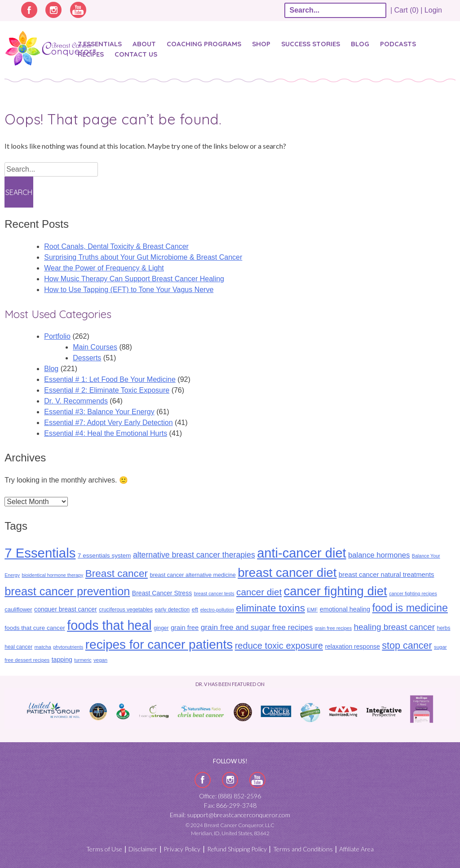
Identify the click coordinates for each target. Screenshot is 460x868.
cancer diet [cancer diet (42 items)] (259, 592)
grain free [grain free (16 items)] (185, 628)
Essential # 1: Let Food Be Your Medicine (110, 379)
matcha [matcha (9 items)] (43, 647)
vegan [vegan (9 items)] (100, 660)
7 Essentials (100, 44)
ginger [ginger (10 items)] (161, 628)
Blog (360, 44)
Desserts (87, 358)
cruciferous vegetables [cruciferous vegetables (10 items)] (126, 610)
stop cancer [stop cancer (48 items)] (407, 646)
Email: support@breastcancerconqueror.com (230, 815)
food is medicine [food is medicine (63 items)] (410, 608)
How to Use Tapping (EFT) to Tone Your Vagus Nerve (129, 290)
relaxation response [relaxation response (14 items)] (352, 647)
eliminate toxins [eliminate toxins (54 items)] (270, 608)
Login (433, 10)
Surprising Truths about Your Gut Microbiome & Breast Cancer (143, 257)
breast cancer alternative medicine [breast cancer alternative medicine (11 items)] (192, 575)
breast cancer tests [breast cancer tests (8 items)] (214, 593)
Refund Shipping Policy (237, 849)
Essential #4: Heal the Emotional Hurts (106, 433)
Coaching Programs (204, 44)
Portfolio (57, 336)
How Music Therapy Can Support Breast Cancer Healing (134, 279)
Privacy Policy (182, 849)
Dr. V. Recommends (76, 401)
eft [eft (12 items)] (195, 609)
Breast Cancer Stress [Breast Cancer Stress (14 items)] (162, 593)
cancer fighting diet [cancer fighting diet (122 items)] (336, 591)
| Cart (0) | (407, 10)
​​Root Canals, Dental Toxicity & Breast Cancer (116, 246)
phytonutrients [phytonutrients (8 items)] (68, 647)
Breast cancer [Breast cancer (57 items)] (117, 573)
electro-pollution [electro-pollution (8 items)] (217, 610)
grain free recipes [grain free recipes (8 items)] (333, 628)
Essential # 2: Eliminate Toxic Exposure (107, 390)
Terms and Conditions (303, 849)
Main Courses (95, 347)
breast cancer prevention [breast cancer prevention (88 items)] (67, 591)
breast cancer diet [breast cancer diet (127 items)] (287, 573)
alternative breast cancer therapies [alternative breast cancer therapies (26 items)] (194, 555)
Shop (261, 44)
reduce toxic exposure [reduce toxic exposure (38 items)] (279, 646)
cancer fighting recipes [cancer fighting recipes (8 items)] (413, 593)
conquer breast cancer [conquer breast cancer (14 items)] (66, 609)
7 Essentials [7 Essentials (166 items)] (40, 553)
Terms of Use (104, 849)
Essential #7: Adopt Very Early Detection (108, 423)
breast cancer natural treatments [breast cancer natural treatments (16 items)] (387, 575)
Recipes (91, 54)
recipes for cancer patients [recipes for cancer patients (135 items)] (159, 644)
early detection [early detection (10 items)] (172, 610)
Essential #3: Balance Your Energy (99, 412)
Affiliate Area (356, 849)
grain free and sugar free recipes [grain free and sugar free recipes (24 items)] (257, 627)
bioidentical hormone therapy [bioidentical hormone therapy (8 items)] (52, 575)
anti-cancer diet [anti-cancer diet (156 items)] (301, 553)
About (144, 44)
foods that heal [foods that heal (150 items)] (109, 625)
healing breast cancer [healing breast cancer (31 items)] (394, 627)
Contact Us (136, 54)
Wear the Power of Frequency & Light (104, 268)
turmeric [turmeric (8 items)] (83, 660)
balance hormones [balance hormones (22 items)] (379, 555)
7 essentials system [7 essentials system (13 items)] (104, 556)
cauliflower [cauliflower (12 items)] (18, 609)
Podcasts (398, 44)
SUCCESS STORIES (311, 44)
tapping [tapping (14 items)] (62, 660)
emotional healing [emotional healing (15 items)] (345, 609)
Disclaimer (143, 849)
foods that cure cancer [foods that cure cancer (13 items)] (35, 628)
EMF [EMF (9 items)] (312, 610)
